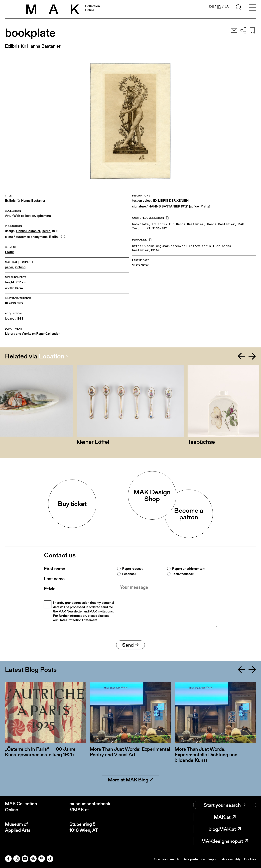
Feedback (129, 574)
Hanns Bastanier (28, 231)
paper (9, 267)
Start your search (225, 805)
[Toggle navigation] (252, 8)
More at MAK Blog (131, 780)
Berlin (46, 231)
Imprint (214, 859)
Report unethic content (189, 569)
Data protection (194, 859)
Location (52, 356)
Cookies (250, 859)
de (211, 6)
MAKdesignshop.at (225, 841)
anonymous (39, 237)
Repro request (132, 569)
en (219, 6)
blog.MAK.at (225, 829)
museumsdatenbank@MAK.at (90, 807)
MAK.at (225, 817)
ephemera (44, 216)
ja (227, 6)
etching (20, 267)
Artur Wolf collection (20, 216)
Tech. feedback (183, 574)
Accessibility (231, 859)
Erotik (9, 252)
